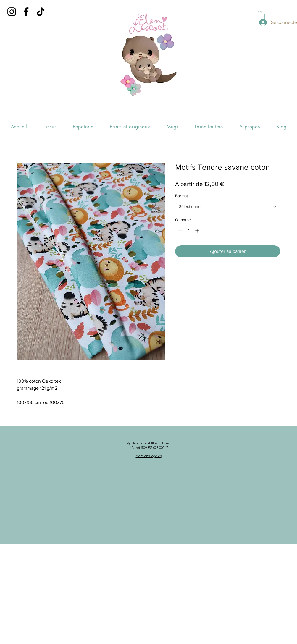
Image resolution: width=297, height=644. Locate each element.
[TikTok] (41, 12)
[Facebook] (26, 12)
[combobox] (228, 207)
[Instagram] (12, 12)
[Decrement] (180, 230)
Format (183, 196)
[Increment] (198, 230)
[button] (260, 16)
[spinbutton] (189, 230)
